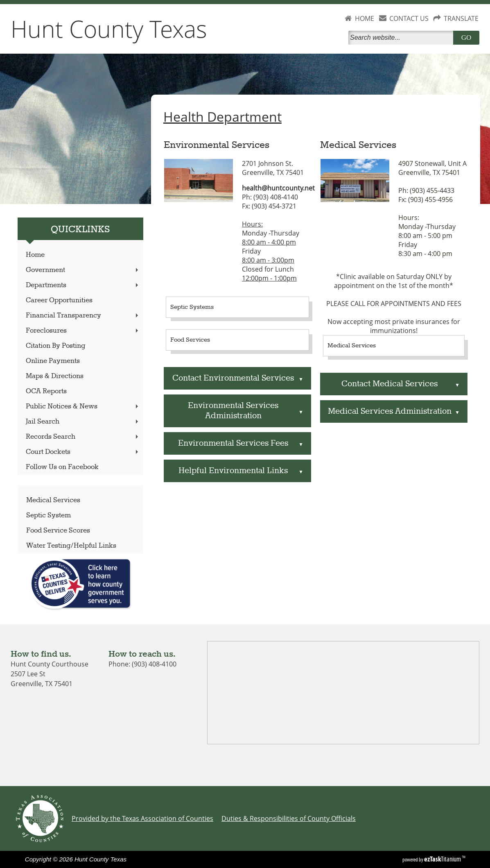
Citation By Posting (55, 346)
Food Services (190, 340)
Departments (83, 285)
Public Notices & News (83, 407)
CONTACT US (409, 18)
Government (83, 270)
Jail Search (83, 422)
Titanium (443, 859)
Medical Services (53, 500)
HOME (365, 18)
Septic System (49, 516)
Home (35, 255)
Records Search (83, 437)
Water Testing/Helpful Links (71, 546)
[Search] (402, 38)
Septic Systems (192, 307)
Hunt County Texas (109, 29)
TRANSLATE (461, 18)
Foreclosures (83, 331)
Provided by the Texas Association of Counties (142, 818)
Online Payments (53, 361)
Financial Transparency (83, 316)
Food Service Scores (58, 531)
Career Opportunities (59, 300)
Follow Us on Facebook (62, 467)
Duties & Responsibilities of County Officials (289, 818)
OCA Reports (46, 391)
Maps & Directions (55, 376)
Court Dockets (83, 452)
